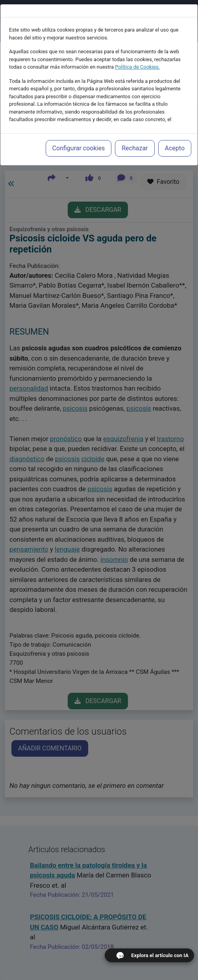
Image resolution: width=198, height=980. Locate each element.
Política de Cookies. (137, 65)
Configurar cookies (79, 147)
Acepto (175, 147)
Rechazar (135, 147)
